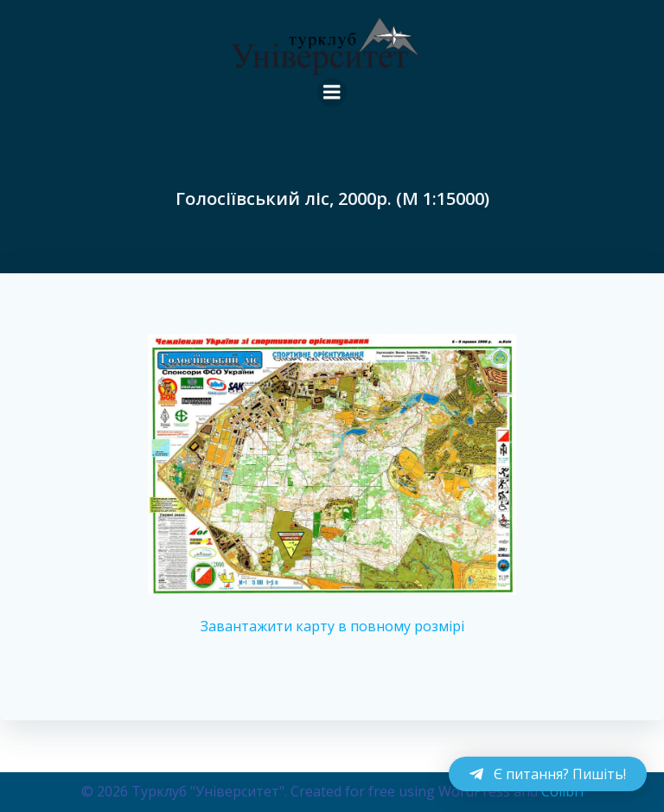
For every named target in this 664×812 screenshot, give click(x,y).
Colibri (562, 791)
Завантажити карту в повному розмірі (332, 626)
